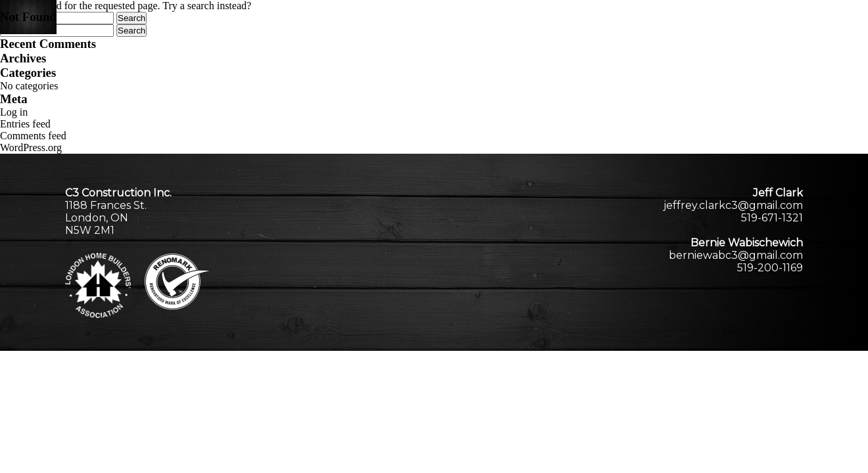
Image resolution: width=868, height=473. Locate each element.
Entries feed (25, 124)
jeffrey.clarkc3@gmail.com (733, 205)
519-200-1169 (770, 268)
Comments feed (33, 136)
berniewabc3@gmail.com (736, 255)
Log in (14, 112)
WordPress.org (31, 147)
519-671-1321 (772, 218)
